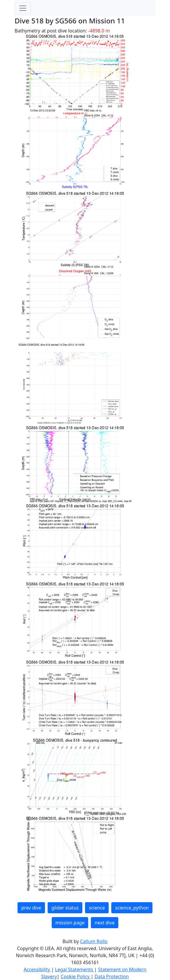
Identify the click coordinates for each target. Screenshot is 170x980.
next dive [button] (105, 923)
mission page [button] (70, 923)
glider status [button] (65, 908)
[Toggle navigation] (23, 8)
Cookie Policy (76, 976)
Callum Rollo (94, 941)
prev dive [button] (31, 908)
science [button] (97, 908)
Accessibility (37, 969)
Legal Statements (74, 969)
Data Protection (112, 976)
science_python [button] (132, 908)
